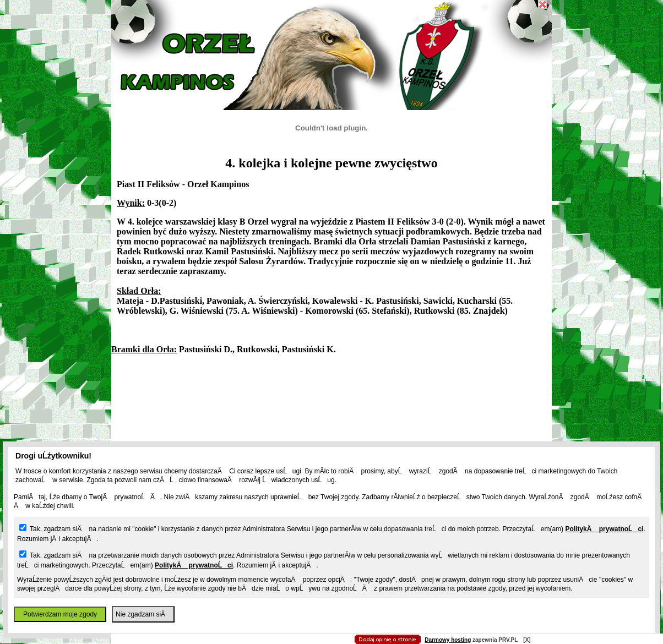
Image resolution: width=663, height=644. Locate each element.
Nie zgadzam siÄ (143, 614)
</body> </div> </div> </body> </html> (331, 55)
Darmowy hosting (448, 640)
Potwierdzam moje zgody (60, 614)
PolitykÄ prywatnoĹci (604, 529)
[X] (527, 640)
